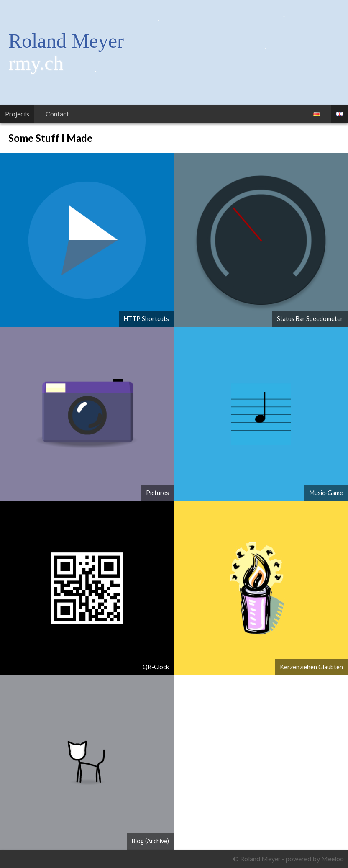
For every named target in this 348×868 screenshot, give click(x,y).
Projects (17, 114)
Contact (57, 114)
